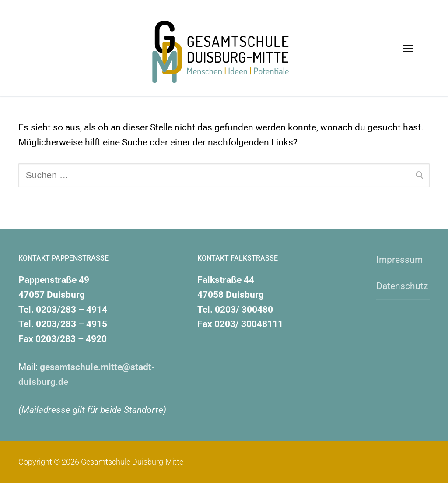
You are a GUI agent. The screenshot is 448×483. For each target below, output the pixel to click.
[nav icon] (408, 48)
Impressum (399, 260)
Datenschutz (402, 286)
